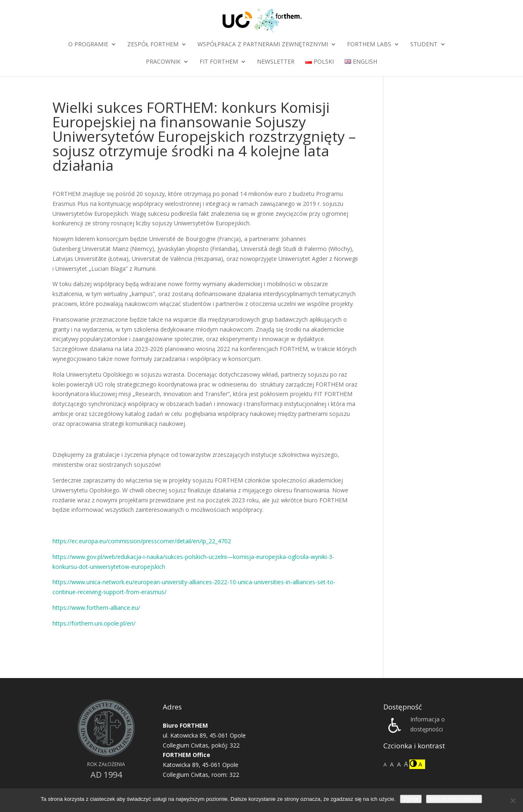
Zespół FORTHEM (153, 45)
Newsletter (276, 62)
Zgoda (411, 799)
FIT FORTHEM (219, 62)
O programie (88, 45)
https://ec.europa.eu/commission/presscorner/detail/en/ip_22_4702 (142, 541)
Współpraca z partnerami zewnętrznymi (263, 45)
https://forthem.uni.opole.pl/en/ (94, 623)
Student (424, 45)
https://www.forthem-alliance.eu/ (96, 608)
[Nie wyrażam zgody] (513, 800)
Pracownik (163, 62)
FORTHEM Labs (369, 45)
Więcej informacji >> (454, 799)
